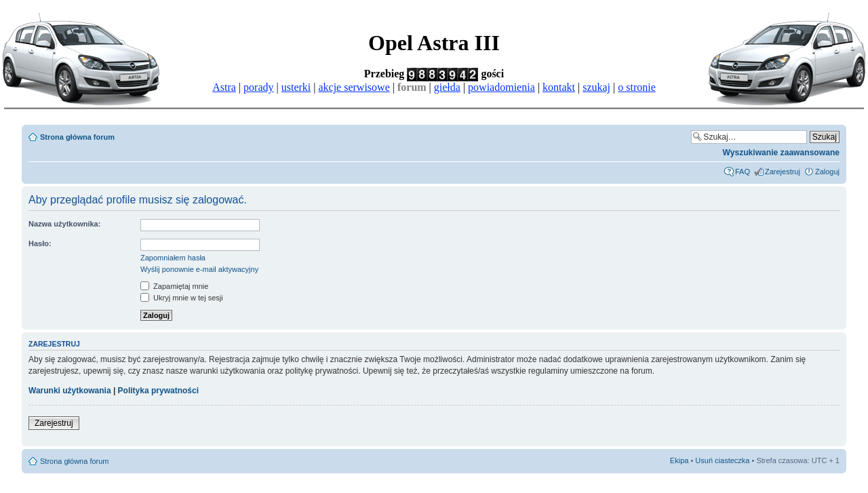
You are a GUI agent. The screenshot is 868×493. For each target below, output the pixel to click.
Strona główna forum (77, 137)
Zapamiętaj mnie (174, 286)
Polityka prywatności (158, 391)
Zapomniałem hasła (173, 258)
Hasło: (40, 243)
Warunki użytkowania (70, 391)
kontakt (559, 87)
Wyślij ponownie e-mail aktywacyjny (199, 269)
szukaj (596, 87)
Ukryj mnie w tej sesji (182, 298)
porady (258, 87)
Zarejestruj (783, 172)
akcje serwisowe (354, 87)
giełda (447, 87)
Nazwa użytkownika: (64, 224)
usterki (296, 87)
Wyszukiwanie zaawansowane (781, 153)
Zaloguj (827, 172)
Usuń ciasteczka (722, 460)
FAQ (743, 172)
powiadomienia (501, 87)
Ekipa (679, 460)
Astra (224, 87)
